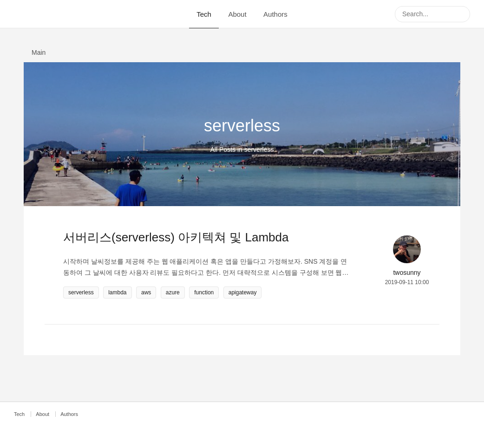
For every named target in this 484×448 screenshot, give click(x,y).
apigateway (243, 292)
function (204, 292)
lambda (117, 292)
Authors (275, 14)
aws (146, 292)
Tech (204, 14)
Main (39, 52)
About (237, 14)
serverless (81, 292)
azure (173, 292)
